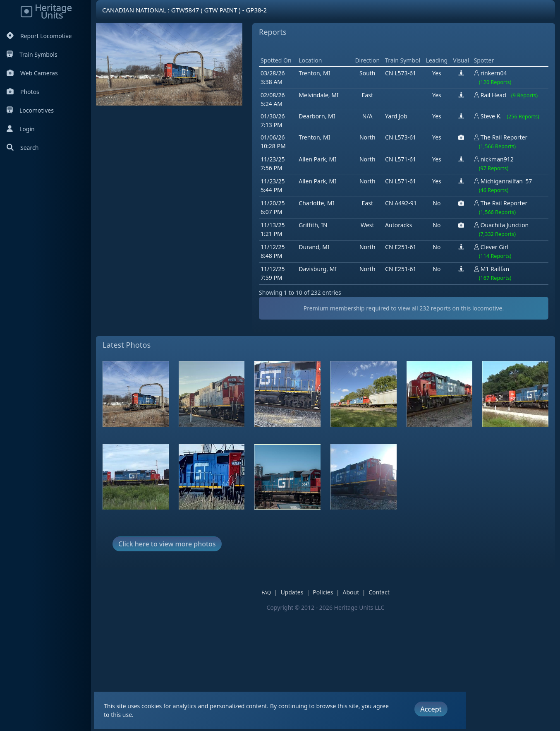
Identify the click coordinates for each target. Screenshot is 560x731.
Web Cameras (32, 73)
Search (23, 148)
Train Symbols (32, 54)
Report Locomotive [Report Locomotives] (39, 36)
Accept (431, 709)
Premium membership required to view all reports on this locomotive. (325, 427)
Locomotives (30, 110)
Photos (23, 92)
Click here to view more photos (167, 662)
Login (21, 129)
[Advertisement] (253, 191)
